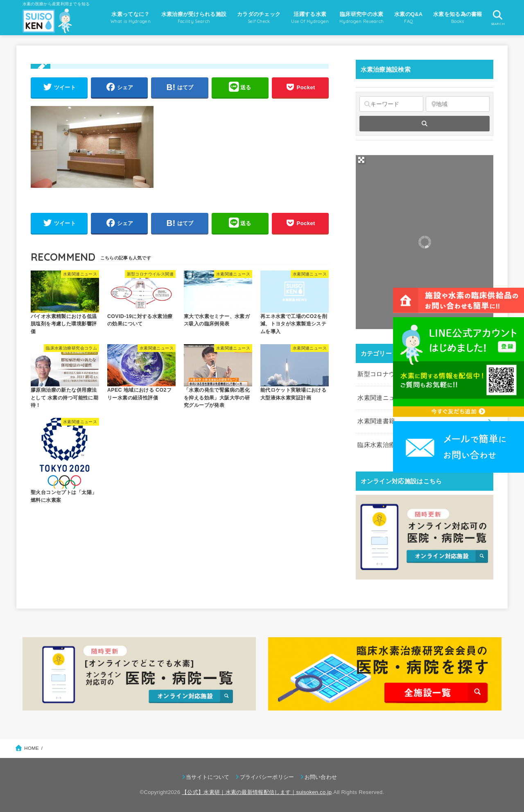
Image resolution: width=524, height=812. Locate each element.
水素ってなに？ (131, 18)
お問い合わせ (321, 777)
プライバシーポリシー (267, 777)
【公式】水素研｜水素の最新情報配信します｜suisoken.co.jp (257, 792)
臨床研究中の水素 (361, 18)
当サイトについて (208, 777)
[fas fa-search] (425, 124)
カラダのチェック (259, 18)
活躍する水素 (310, 18)
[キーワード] (391, 104)
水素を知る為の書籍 (458, 18)
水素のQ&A (408, 18)
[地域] (458, 104)
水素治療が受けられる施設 (194, 18)
